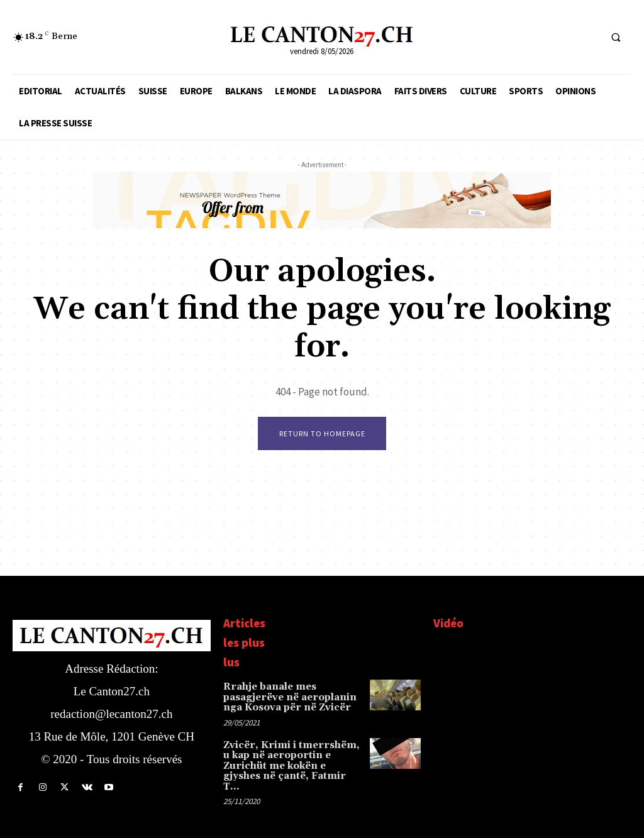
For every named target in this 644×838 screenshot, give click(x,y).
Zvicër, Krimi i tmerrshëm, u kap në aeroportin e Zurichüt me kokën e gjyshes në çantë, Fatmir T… (291, 758)
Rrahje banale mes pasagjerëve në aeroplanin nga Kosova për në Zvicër (286, 697)
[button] (616, 37)
